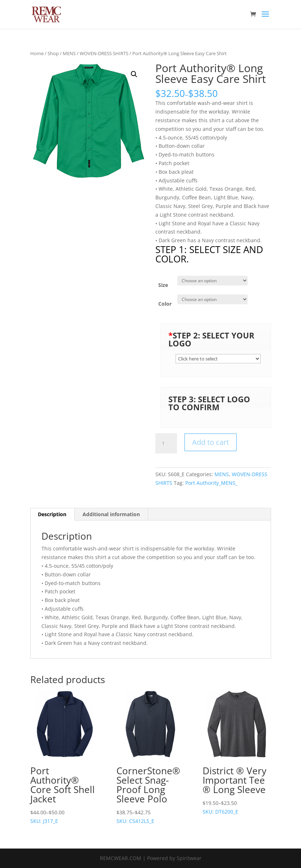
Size (163, 285)
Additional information (111, 514)
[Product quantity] (166, 443)
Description (52, 514)
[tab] (52, 514)
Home (37, 53)
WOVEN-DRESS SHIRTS (104, 53)
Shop (53, 53)
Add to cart (211, 442)
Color (165, 304)
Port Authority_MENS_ (211, 483)
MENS (69, 53)
